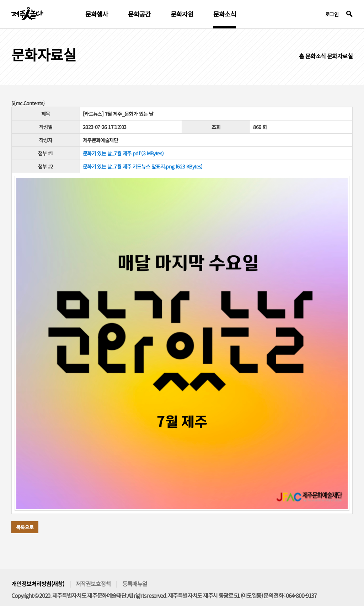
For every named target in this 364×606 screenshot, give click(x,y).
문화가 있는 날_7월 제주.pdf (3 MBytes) (123, 153)
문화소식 (225, 15)
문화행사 (97, 15)
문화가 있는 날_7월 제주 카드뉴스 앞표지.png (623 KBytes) (143, 166)
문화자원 (182, 15)
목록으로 (25, 527)
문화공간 (139, 15)
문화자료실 (340, 56)
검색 (349, 14)
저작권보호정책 (93, 584)
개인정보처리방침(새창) (38, 584)
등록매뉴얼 (135, 584)
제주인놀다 (27, 14)
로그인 (332, 14)
